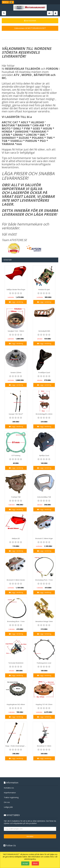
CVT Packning (16, 456)
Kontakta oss (9, 788)
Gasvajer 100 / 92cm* (16, 414)
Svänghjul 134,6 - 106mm (16, 331)
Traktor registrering (11, 797)
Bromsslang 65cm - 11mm (16, 621)
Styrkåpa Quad (44, 456)
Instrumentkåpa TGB (44, 497)
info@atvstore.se (34, 96)
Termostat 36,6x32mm (16, 663)
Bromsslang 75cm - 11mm (44, 580)
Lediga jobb (8, 807)
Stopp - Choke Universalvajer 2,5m (16, 746)
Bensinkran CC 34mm (44, 746)
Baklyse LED (16, 538)
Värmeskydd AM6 (44, 331)
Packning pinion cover (44, 663)
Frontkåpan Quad (44, 373)
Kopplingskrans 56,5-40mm (16, 704)
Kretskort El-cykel (44, 290)
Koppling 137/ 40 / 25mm (44, 704)
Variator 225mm (16, 373)
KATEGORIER (30, 21)
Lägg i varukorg (16, 302)
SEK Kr (5, 2)
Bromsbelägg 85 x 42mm (44, 414)
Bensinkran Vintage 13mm (44, 621)
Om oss (7, 802)
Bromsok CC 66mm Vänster (16, 580)
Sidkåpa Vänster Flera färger (16, 290)
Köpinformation (10, 793)
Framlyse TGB (16, 497)
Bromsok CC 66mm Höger (44, 538)
